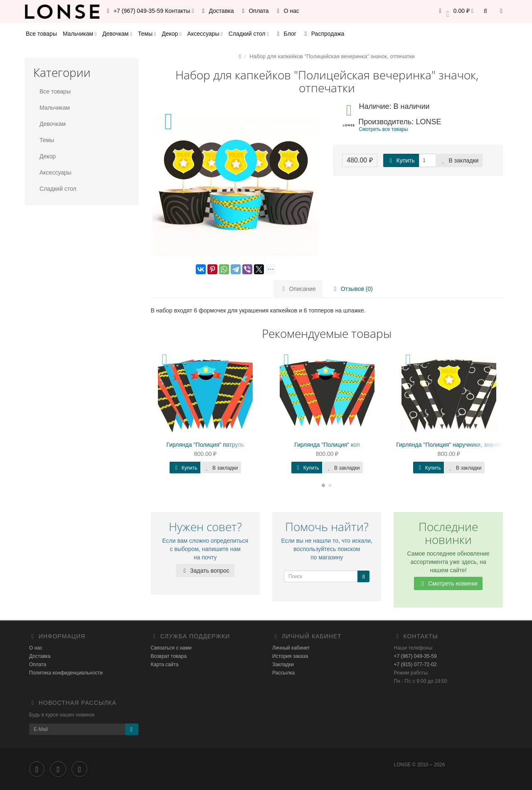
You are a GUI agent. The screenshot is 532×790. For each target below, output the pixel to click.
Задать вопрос (205, 571)
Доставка (217, 11)
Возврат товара (169, 656)
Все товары (41, 34)
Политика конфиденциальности (66, 673)
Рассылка (283, 673)
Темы (147, 34)
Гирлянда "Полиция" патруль (205, 445)
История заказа (290, 656)
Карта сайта (165, 664)
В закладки (459, 160)
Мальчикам (80, 34)
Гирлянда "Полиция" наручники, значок (449, 445)
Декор (171, 34)
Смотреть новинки (448, 583)
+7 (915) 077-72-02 (415, 664)
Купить (401, 160)
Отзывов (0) (352, 289)
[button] (455, 11)
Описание (298, 289)
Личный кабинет (291, 648)
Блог (286, 34)
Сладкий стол (249, 34)
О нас (287, 11)
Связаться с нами (171, 648)
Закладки (283, 664)
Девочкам (117, 34)
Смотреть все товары (383, 129)
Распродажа (323, 34)
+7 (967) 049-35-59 (415, 656)
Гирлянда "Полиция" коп (327, 445)
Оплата (254, 11)
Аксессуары (205, 34)
